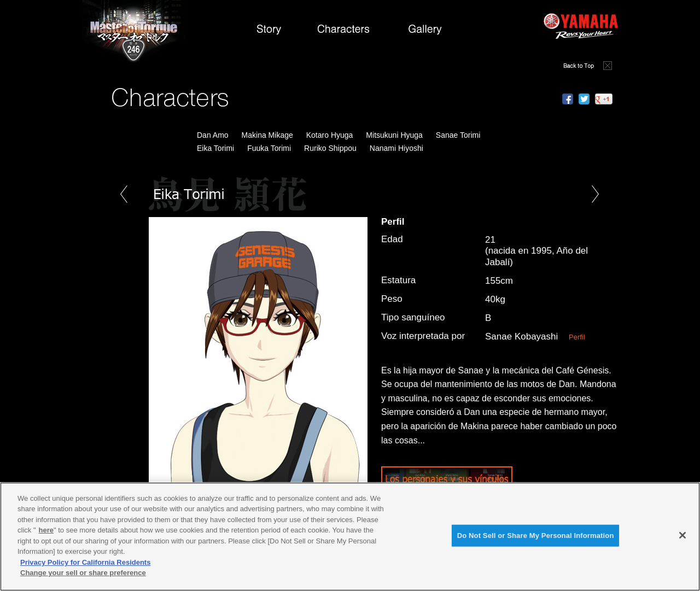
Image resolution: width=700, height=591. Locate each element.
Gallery (425, 32)
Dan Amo (213, 135)
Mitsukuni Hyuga (394, 135)
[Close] (682, 535)
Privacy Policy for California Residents (85, 562)
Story (269, 32)
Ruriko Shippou (330, 148)
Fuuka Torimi (269, 148)
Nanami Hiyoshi (396, 148)
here (46, 530)
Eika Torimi (215, 148)
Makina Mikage (267, 135)
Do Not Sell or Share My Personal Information (536, 536)
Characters (345, 32)
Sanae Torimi (458, 135)
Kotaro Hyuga (330, 135)
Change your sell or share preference (83, 573)
